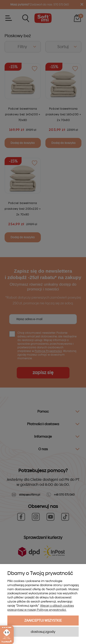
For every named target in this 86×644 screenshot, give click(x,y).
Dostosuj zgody (43, 632)
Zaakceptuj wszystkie (43, 621)
